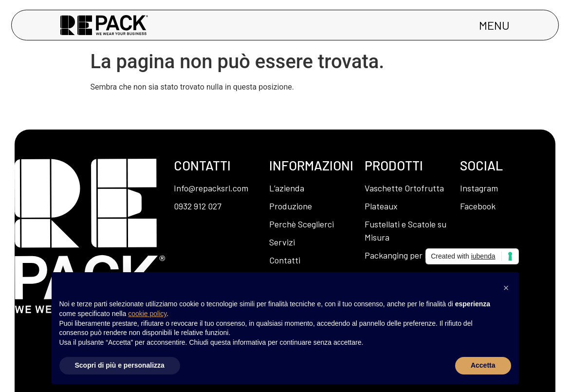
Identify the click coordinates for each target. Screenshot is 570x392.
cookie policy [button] (147, 314)
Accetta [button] (483, 365)
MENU (494, 25)
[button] (506, 288)
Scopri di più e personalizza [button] (120, 365)
